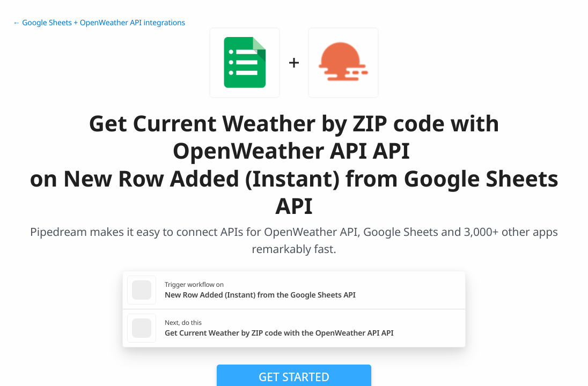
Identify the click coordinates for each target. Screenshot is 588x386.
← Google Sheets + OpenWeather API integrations (99, 23)
